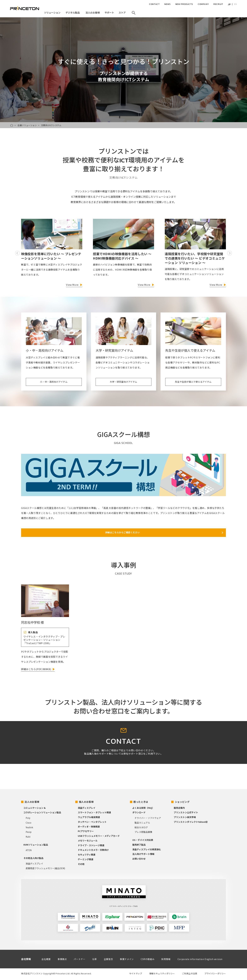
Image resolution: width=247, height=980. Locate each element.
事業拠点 (62, 960)
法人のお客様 (32, 803)
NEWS (167, 4)
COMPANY (203, 4)
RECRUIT (218, 4)
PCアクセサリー (86, 832)
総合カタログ (141, 828)
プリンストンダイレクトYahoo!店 (191, 823)
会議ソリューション (27, 125)
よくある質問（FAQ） (143, 809)
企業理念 (108, 960)
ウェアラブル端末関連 (89, 818)
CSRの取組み (148, 960)
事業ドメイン (127, 960)
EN (236, 4)
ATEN (29, 851)
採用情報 (166, 960)
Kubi (28, 838)
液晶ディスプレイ (34, 865)
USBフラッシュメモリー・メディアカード (99, 837)
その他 (81, 865)
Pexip (29, 833)
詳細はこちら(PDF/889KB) (36, 670)
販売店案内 (179, 809)
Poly (28, 819)
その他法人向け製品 (33, 859)
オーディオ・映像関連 (89, 828)
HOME (12, 125)
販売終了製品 (139, 846)
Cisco (29, 824)
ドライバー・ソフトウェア (148, 819)
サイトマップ (136, 975)
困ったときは (141, 803)
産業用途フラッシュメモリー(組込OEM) (45, 869)
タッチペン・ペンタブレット (92, 823)
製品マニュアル (142, 824)
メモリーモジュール (88, 842)
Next (230, 253)
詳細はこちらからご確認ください (122, 533)
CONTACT (154, 4)
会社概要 (46, 960)
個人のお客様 (86, 803)
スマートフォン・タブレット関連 (94, 814)
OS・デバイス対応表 (143, 841)
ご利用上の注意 (190, 975)
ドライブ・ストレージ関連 (91, 846)
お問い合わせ (139, 860)
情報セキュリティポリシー (162, 975)
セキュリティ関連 (87, 856)
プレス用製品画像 (143, 833)
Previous (17, 253)
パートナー (79, 960)
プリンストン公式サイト (186, 814)
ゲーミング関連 (86, 860)
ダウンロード (139, 814)
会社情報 (26, 960)
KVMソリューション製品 (36, 846)
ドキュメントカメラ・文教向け (93, 851)
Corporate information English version (200, 960)
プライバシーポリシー (215, 975)
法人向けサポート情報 (143, 855)
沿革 (94, 960)
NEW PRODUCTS (184, 4)
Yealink (29, 828)
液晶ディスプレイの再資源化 (147, 850)
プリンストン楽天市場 (185, 818)
